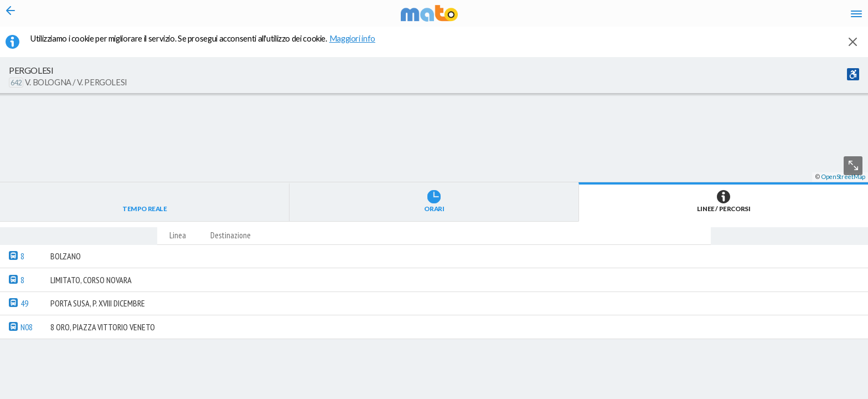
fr (739, 17)
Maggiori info (358, 45)
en (718, 17)
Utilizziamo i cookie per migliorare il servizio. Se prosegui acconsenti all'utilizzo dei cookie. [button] (210, 45)
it (697, 17)
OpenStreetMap (843, 394)
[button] (296, 366)
